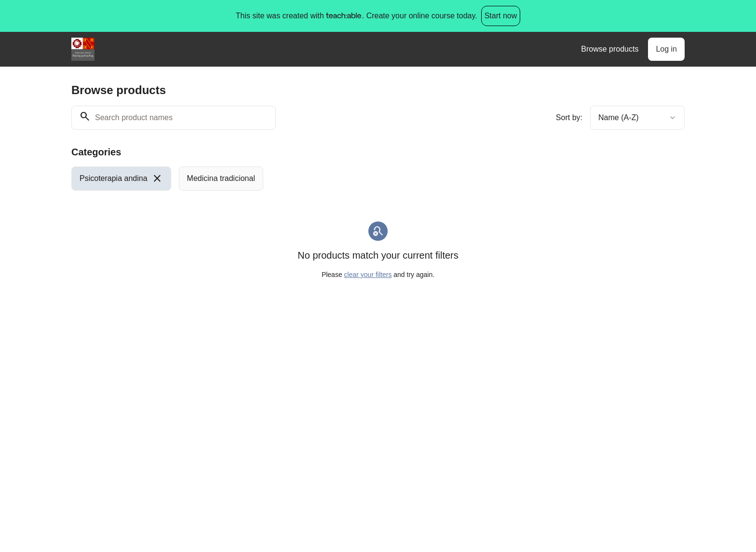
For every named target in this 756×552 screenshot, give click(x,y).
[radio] (121, 179)
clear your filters (368, 275)
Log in (666, 49)
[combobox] (637, 118)
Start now (501, 16)
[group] (338, 179)
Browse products (610, 49)
